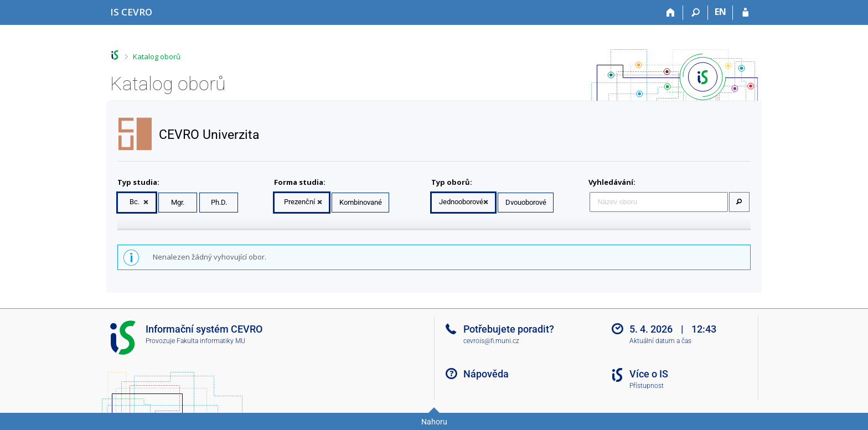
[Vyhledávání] (696, 13)
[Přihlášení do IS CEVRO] (745, 13)
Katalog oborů (157, 56)
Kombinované (361, 202)
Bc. (135, 202)
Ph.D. (219, 202)
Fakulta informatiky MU (211, 341)
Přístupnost (647, 386)
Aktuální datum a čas (660, 341)
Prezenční (299, 202)
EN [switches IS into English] (720, 12)
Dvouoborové (526, 202)
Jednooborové (461, 202)
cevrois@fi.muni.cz (491, 341)
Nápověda (486, 374)
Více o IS (649, 374)
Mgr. (178, 202)
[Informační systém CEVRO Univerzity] (131, 12)
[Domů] (671, 13)
